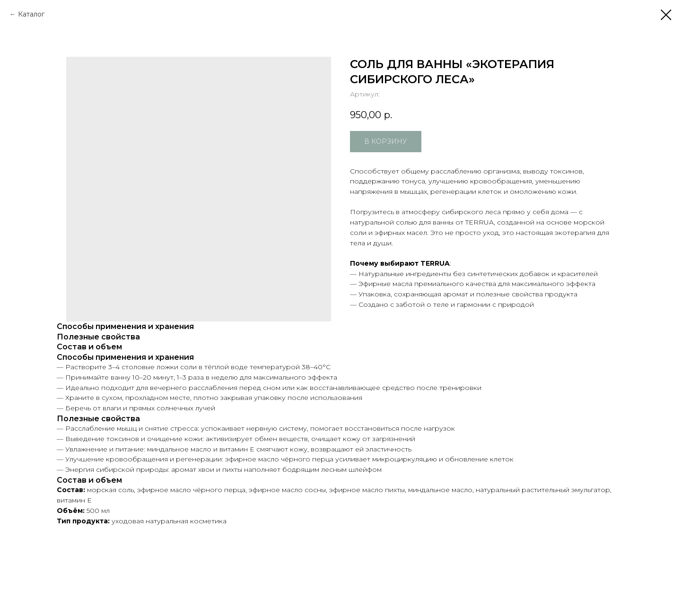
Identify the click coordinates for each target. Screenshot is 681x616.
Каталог (31, 14)
